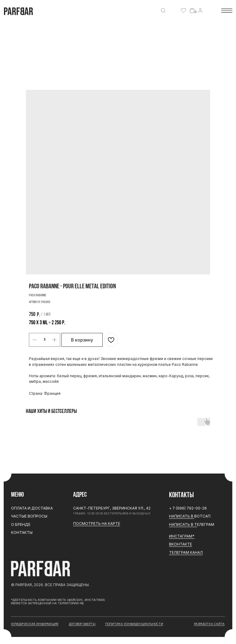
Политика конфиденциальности (134, 624)
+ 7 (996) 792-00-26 (188, 508)
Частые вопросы (29, 516)
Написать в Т (183, 524)
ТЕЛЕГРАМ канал (186, 552)
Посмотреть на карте (97, 524)
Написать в (182, 516)
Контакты (22, 532)
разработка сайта (209, 624)
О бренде (21, 524)
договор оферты (82, 624)
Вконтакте (181, 544)
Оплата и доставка (32, 508)
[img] (163, 10)
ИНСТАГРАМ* (182, 536)
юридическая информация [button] (35, 624)
